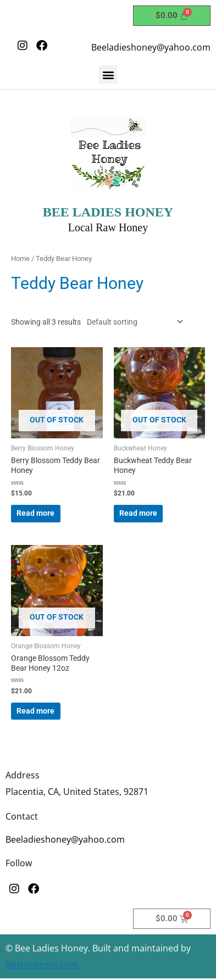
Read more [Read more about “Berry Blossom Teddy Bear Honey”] (35, 513)
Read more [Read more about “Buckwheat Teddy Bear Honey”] (138, 513)
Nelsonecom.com (42, 965)
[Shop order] (133, 322)
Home (20, 258)
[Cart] (172, 16)
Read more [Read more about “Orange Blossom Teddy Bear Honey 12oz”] (35, 711)
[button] (108, 74)
